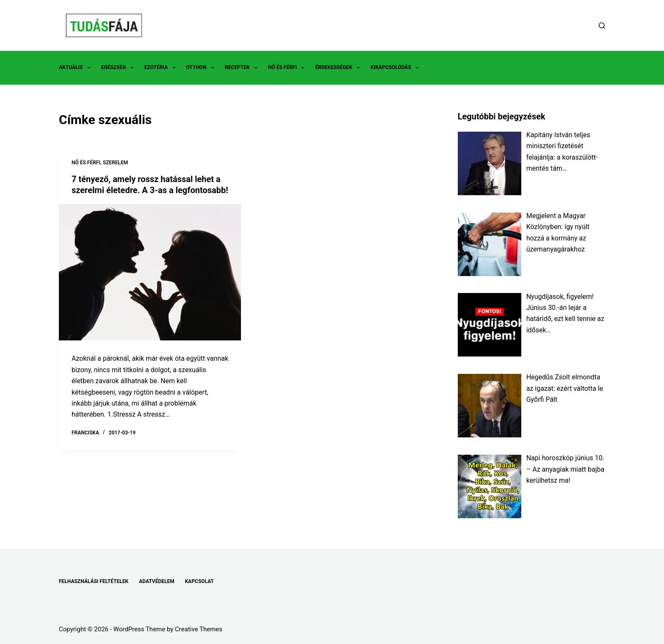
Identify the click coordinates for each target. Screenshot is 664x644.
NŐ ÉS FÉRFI (288, 68)
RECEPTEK (243, 68)
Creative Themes (199, 629)
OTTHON (202, 68)
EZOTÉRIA (162, 68)
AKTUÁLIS (76, 68)
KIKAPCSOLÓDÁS (396, 68)
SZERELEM (116, 163)
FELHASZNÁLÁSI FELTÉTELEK (94, 581)
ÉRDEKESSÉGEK (339, 68)
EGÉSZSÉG (119, 68)
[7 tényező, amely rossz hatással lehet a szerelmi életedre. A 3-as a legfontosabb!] (150, 272)
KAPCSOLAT (199, 581)
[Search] (602, 26)
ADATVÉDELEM (157, 581)
